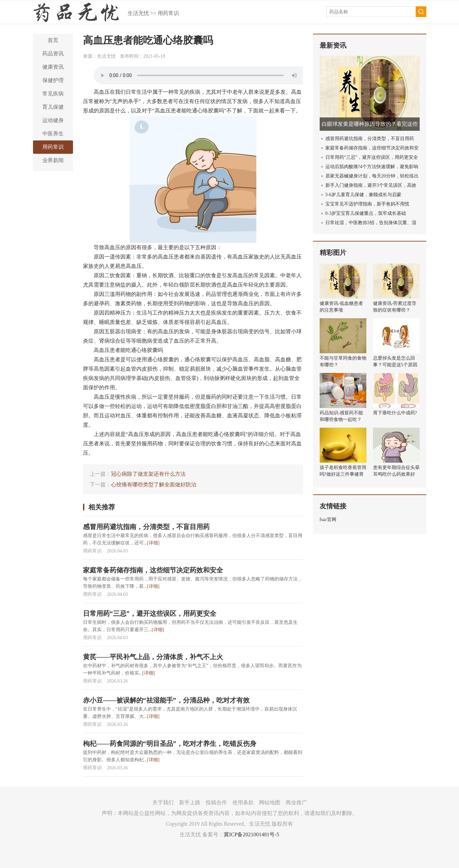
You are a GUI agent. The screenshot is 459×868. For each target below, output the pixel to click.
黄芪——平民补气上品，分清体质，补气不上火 (153, 657)
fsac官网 (328, 520)
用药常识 (168, 13)
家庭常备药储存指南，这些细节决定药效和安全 (153, 570)
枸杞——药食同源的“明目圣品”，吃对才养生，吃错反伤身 (170, 744)
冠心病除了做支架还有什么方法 (148, 474)
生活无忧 (138, 13)
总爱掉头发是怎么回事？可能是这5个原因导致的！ (395, 365)
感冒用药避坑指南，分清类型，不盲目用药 (146, 527)
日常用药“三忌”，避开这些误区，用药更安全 (150, 613)
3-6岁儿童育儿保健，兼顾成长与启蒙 (363, 195)
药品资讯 (53, 54)
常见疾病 (53, 94)
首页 (53, 40)
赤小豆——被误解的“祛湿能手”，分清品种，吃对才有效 (166, 700)
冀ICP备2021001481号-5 (251, 834)
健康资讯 (53, 67)
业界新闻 (53, 160)
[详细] (153, 543)
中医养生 (53, 134)
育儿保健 (53, 107)
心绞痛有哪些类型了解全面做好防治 (154, 485)
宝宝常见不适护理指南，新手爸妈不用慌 (367, 204)
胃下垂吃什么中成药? (395, 413)
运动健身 (53, 120)
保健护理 (53, 80)
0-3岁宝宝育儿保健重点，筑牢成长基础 (366, 213)
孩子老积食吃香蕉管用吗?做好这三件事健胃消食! (343, 474)
